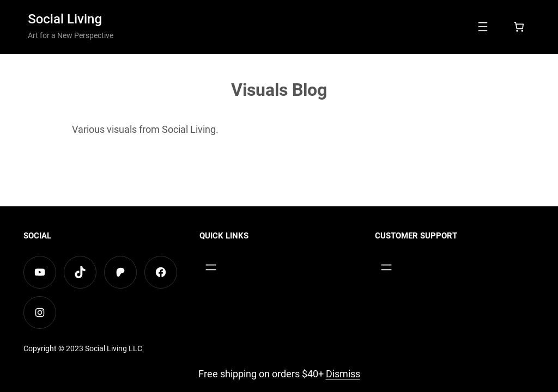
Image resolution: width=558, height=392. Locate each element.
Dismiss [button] (343, 374)
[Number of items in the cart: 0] (519, 27)
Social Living (65, 19)
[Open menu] (483, 27)
